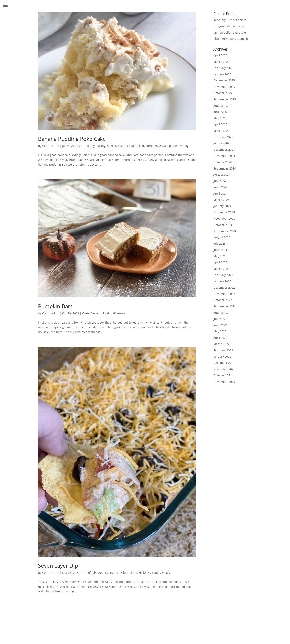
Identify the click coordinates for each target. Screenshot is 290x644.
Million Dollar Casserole (230, 32)
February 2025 (223, 137)
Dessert (120, 146)
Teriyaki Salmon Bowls (229, 26)
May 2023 (220, 256)
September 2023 (225, 231)
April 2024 (220, 193)
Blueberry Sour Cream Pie (231, 39)
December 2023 (224, 212)
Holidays (144, 573)
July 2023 (220, 244)
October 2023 (223, 225)
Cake (110, 146)
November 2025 (224, 87)
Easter (132, 146)
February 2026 (223, 68)
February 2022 (223, 350)
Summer (151, 146)
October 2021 (223, 375)
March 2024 (221, 200)
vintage (185, 146)
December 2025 (224, 80)
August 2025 (222, 106)
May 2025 (220, 118)
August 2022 (222, 313)
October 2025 (223, 93)
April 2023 (220, 262)
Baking (101, 146)
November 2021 (224, 369)
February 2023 (223, 275)
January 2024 (222, 206)
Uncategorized (169, 146)
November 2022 (224, 294)
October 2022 (223, 300)
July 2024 (220, 181)
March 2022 (221, 344)
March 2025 (221, 131)
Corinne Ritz (51, 146)
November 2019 (224, 382)
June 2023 (220, 250)
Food (141, 146)
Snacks (167, 573)
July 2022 (220, 319)
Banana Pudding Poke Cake (72, 139)
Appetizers (105, 573)
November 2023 (224, 219)
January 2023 (222, 281)
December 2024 (224, 149)
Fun (117, 573)
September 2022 (225, 306)
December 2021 (224, 363)
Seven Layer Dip (58, 566)
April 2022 (220, 338)
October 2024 (223, 162)
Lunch (156, 573)
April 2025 (220, 124)
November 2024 (224, 156)
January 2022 (222, 356)
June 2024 (220, 187)
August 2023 (222, 237)
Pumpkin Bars (55, 306)
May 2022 (220, 331)
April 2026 (220, 55)
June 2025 (220, 112)
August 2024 (222, 174)
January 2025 (222, 143)
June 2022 (220, 325)
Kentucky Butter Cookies (230, 20)
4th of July (88, 146)
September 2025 (225, 99)
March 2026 (221, 62)
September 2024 (225, 168)
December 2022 (224, 288)
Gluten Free (129, 573)
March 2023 (221, 269)
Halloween (118, 313)
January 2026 (222, 74)
